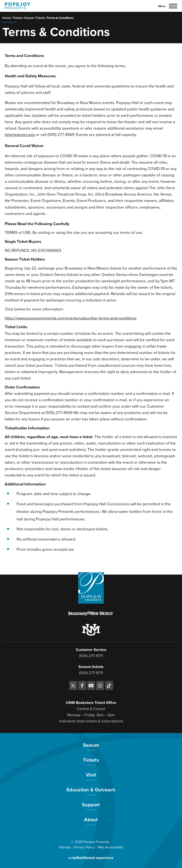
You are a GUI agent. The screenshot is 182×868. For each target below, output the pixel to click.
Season (91, 746)
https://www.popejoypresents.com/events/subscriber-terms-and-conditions (71, 318)
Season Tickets (34, 18)
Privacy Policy (84, 847)
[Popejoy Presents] (18, 6)
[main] (91, 293)
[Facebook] (82, 685)
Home (7, 18)
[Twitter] (73, 685)
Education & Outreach (91, 790)
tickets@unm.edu (20, 135)
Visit (91, 775)
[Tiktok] (109, 685)
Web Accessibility (110, 847)
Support (91, 805)
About (91, 820)
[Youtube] (91, 685)
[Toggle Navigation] (168, 6)
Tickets (17, 18)
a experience (91, 858)
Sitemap (65, 847)
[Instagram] (100, 685)
